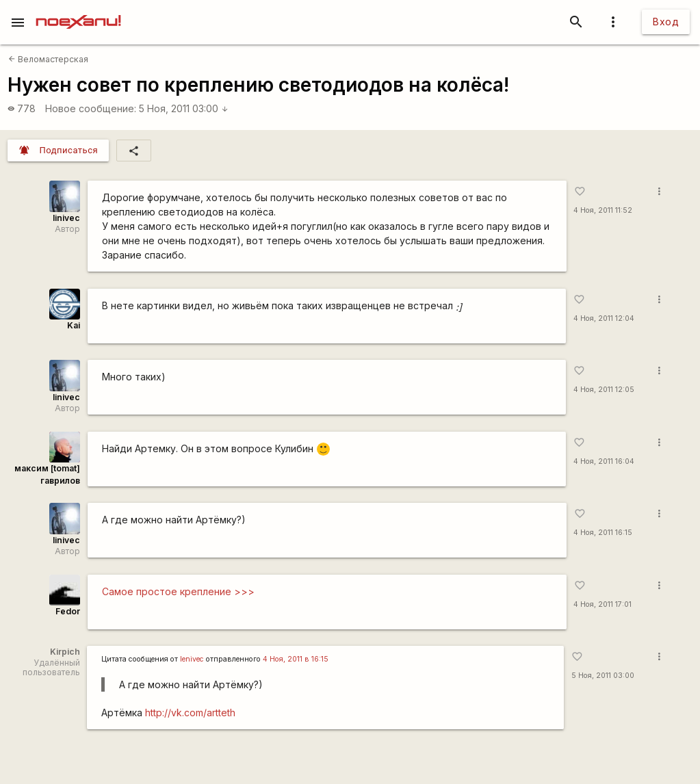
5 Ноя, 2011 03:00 (184, 108)
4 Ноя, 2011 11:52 (603, 210)
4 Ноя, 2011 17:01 (602, 604)
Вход (666, 22)
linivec (66, 218)
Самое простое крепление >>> (178, 591)
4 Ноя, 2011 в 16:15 (296, 659)
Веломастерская (48, 59)
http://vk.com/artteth (190, 713)
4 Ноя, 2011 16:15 (603, 533)
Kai (74, 325)
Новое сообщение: (91, 108)
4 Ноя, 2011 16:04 (604, 461)
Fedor (68, 611)
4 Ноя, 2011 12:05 (604, 390)
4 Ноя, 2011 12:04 (604, 318)
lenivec (192, 659)
